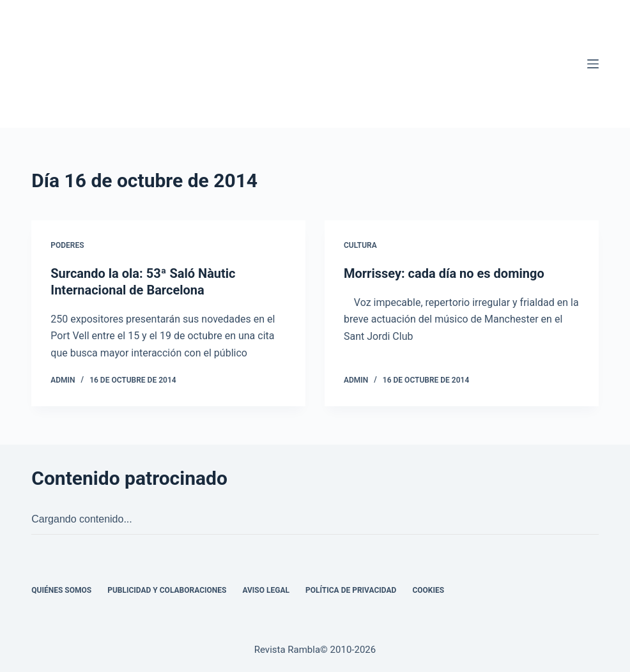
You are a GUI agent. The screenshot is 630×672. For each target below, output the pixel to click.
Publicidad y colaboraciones (167, 590)
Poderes (67, 245)
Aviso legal (266, 590)
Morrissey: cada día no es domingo (444, 273)
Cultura (360, 245)
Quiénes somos (61, 590)
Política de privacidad (351, 590)
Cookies (428, 590)
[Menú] (593, 64)
